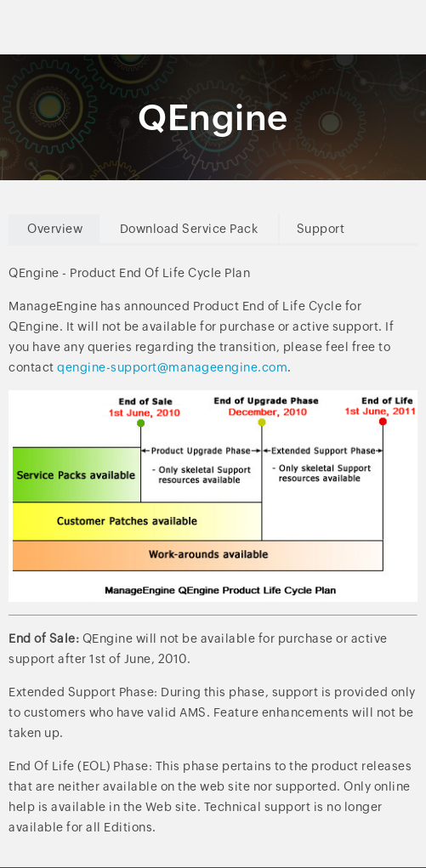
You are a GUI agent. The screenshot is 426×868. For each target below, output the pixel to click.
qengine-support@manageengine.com (172, 367)
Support (321, 229)
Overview (55, 229)
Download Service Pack (189, 229)
